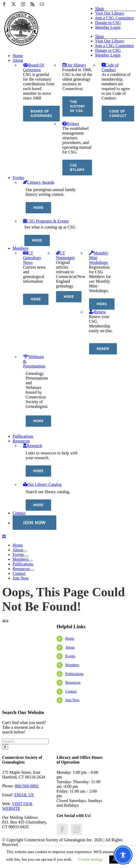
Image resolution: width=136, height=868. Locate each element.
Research (33, 446)
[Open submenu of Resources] (32, 570)
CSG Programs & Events (46, 221)
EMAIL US (24, 795)
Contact (71, 691)
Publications (74, 674)
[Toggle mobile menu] (4, 536)
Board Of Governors (34, 67)
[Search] (5, 747)
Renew (97, 312)
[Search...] (25, 741)
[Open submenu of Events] (26, 556)
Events (70, 656)
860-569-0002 (27, 786)
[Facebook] (62, 829)
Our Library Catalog (42, 484)
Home (70, 639)
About (70, 647)
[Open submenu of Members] (30, 561)
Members (72, 665)
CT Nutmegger (66, 255)
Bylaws (71, 124)
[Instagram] (76, 829)
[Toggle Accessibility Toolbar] (123, 855)
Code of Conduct (110, 67)
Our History (74, 65)
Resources (73, 683)
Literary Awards (39, 182)
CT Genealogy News (32, 258)
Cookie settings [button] (91, 859)
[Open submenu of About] (25, 551)
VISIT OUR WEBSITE (17, 806)
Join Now (72, 700)
